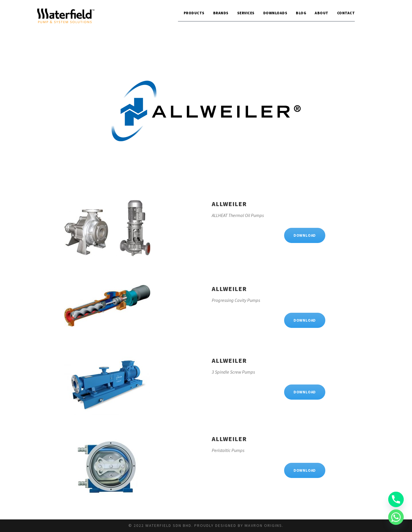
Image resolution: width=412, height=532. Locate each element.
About (322, 13)
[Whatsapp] (396, 517)
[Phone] (396, 499)
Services (246, 13)
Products (194, 13)
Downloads (275, 13)
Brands (221, 13)
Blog (301, 13)
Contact (346, 13)
